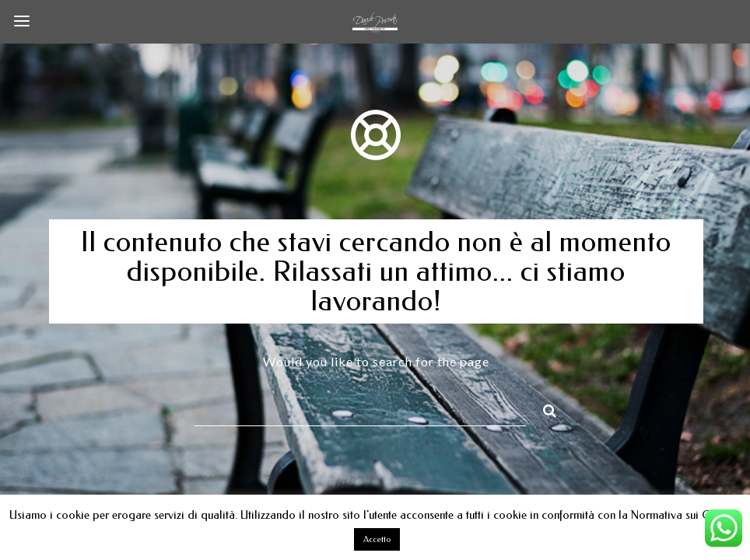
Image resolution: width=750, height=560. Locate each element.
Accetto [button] (377, 539)
